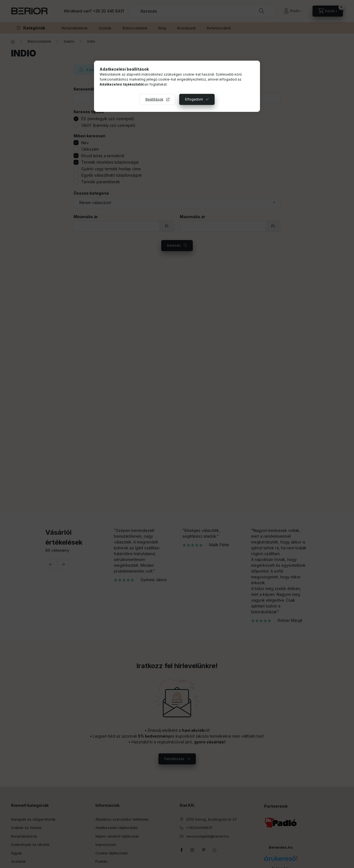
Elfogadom (194, 99)
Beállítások (154, 99)
